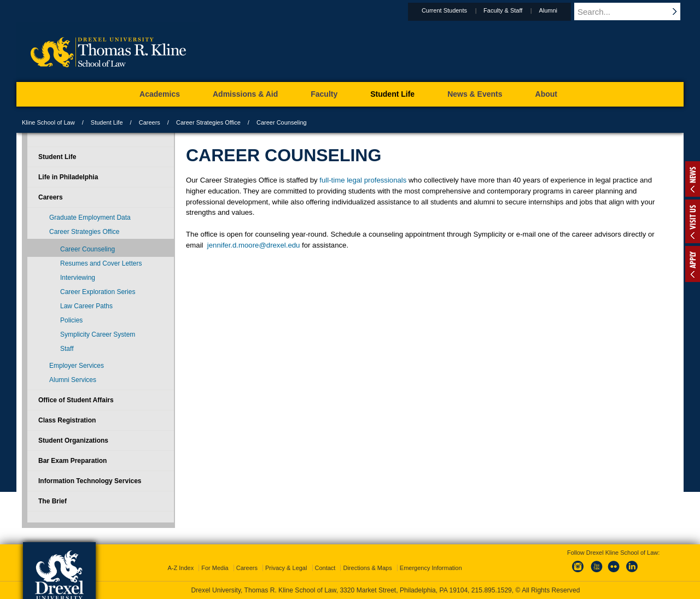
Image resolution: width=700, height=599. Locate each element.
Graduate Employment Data (90, 218)
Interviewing (78, 278)
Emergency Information (431, 568)
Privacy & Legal (286, 568)
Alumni (558, 10)
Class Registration (67, 420)
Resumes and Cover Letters (101, 263)
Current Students (455, 10)
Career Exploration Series (98, 292)
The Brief (52, 501)
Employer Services (77, 366)
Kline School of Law (48, 122)
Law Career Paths (86, 306)
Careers (150, 122)
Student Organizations (73, 441)
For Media (215, 568)
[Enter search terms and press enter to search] (634, 11)
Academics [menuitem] (160, 94)
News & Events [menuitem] (475, 94)
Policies (71, 320)
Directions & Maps (367, 568)
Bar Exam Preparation (72, 461)
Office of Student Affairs (76, 400)
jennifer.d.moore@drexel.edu (254, 245)
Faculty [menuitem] (324, 94)
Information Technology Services (90, 481)
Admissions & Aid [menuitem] (245, 94)
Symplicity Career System (98, 334)
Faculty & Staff (513, 10)
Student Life (107, 122)
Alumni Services (73, 380)
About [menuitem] (546, 94)
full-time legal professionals (363, 180)
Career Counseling (87, 249)
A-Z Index (180, 568)
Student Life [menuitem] (392, 94)
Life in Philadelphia (68, 177)
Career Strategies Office (208, 122)
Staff (67, 349)
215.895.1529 (492, 590)
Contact (325, 568)
